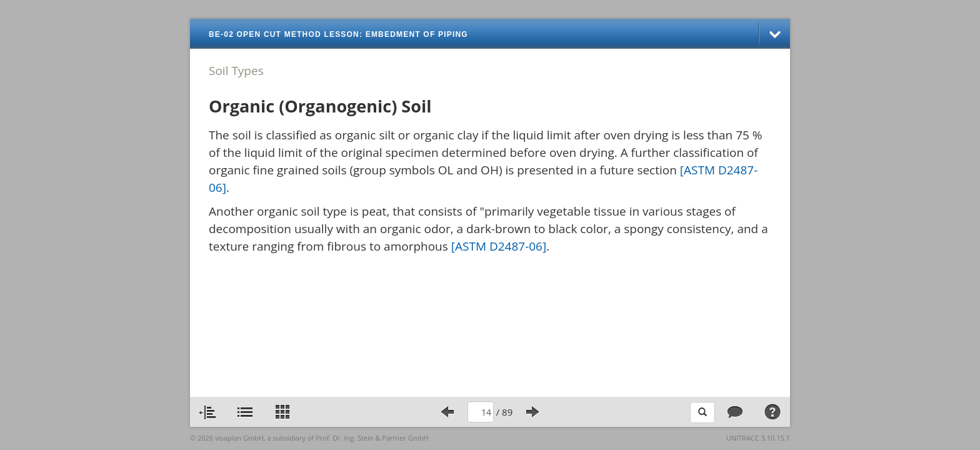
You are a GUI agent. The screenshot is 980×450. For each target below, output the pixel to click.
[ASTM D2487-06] (499, 246)
